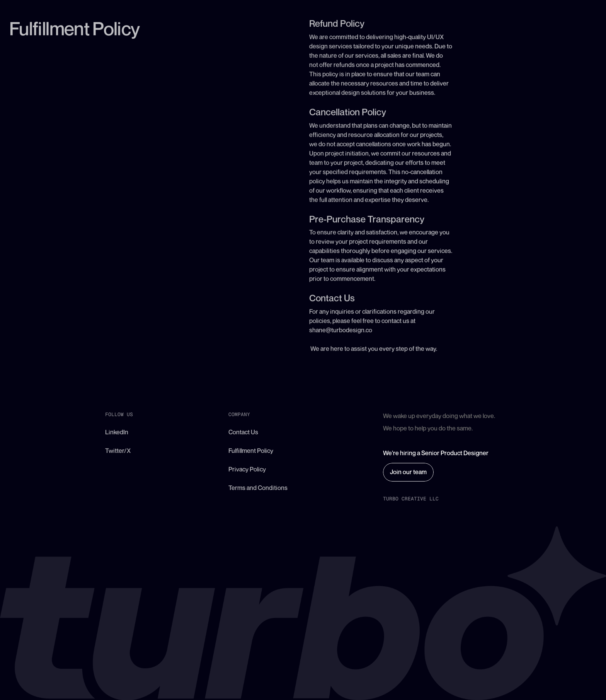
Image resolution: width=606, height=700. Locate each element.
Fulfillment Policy (251, 451)
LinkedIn (117, 432)
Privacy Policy (247, 469)
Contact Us (243, 432)
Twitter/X (118, 451)
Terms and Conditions (258, 488)
